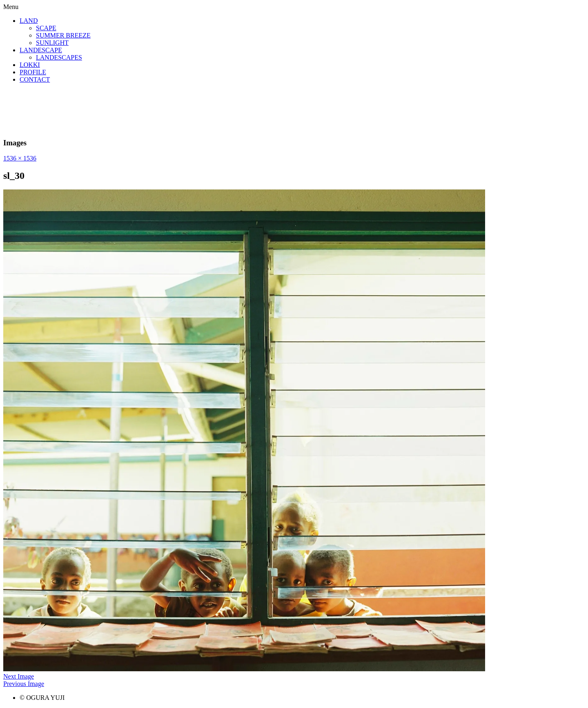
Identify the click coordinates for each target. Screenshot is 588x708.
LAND (29, 21)
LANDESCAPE (41, 50)
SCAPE (46, 28)
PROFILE (33, 72)
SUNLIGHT (52, 43)
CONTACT (35, 79)
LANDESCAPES (59, 57)
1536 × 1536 (20, 158)
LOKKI (30, 65)
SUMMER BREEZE (63, 35)
